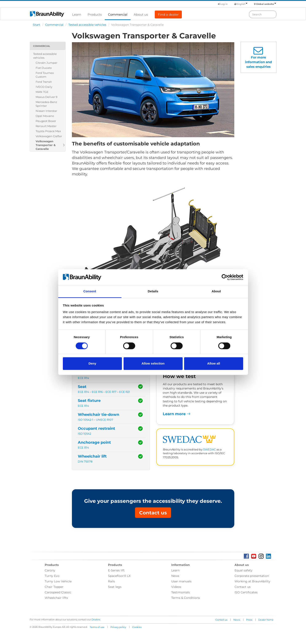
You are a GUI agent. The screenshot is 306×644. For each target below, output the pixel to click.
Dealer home (266, 620)
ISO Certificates (246, 592)
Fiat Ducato (44, 68)
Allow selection (153, 364)
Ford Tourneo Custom (45, 75)
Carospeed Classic (58, 592)
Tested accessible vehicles (87, 25)
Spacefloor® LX (119, 576)
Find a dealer (168, 14)
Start (37, 25)
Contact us (153, 513)
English (242, 4)
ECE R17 (111, 392)
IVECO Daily (44, 87)
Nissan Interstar (46, 111)
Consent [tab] (90, 291)
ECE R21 (125, 392)
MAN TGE (42, 92)
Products (95, 14)
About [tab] (216, 291)
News (175, 576)
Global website (266, 4)
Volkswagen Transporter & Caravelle (46, 145)
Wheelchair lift (92, 456)
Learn (77, 14)
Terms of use (97, 627)
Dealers (96, 620)
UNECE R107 (105, 420)
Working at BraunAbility (252, 581)
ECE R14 (83, 378)
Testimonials (181, 592)
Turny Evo (52, 576)
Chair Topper (54, 587)
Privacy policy (118, 627)
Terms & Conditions (186, 598)
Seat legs (115, 587)
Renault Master (46, 126)
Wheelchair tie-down (98, 415)
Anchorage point (94, 442)
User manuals (181, 581)
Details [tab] (153, 291)
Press (249, 620)
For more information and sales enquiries (258, 62)
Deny (92, 364)
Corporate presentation (252, 576)
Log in (223, 4)
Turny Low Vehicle (58, 581)
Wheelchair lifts (56, 598)
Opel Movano (45, 116)
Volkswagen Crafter (49, 136)
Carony (50, 570)
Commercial (118, 14)
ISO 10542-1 (86, 420)
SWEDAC (209, 449)
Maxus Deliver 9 (47, 97)
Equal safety (243, 570)
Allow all (214, 364)
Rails (111, 581)
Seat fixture (89, 401)
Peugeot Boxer (46, 121)
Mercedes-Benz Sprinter (46, 104)
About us (141, 14)
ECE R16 (97, 392)
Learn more (177, 414)
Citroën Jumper (47, 63)
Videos (176, 587)
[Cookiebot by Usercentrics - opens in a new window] (225, 277)
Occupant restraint (96, 428)
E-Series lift (116, 570)
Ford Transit (44, 82)
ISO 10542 (84, 434)
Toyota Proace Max (48, 131)
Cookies (137, 627)
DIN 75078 (85, 462)
